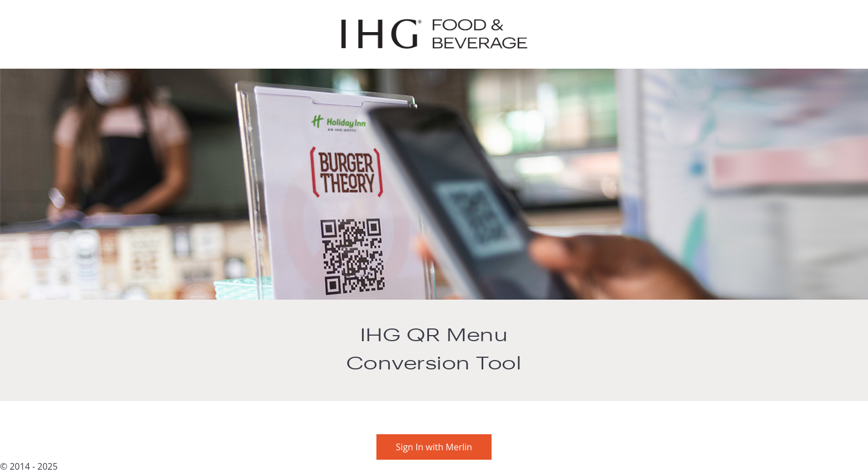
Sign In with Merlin (434, 447)
